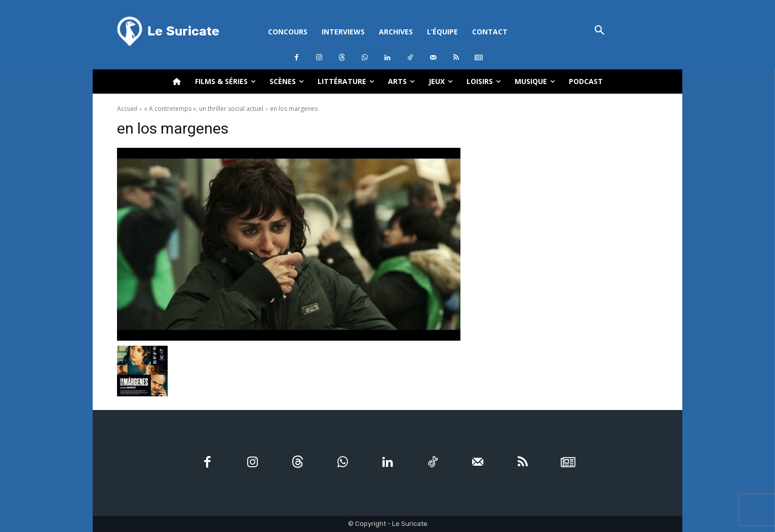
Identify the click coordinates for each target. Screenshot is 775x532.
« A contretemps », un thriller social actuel (204, 109)
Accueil (127, 109)
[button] (599, 31)
